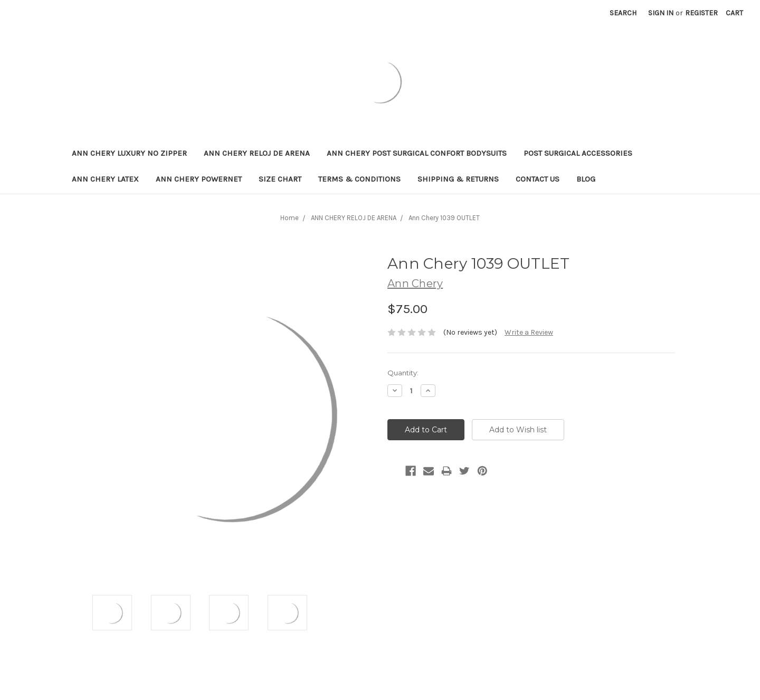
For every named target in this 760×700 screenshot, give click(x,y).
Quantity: (403, 373)
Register (701, 13)
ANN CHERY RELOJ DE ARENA (257, 153)
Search (623, 13)
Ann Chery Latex (105, 179)
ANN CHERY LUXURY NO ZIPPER (129, 153)
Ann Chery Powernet (199, 179)
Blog (586, 179)
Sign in (661, 13)
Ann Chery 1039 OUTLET (444, 218)
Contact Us (538, 179)
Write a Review (529, 332)
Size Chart (280, 179)
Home (289, 218)
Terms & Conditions (359, 179)
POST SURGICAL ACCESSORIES (578, 153)
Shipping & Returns (458, 179)
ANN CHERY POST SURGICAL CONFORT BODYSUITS (417, 153)
